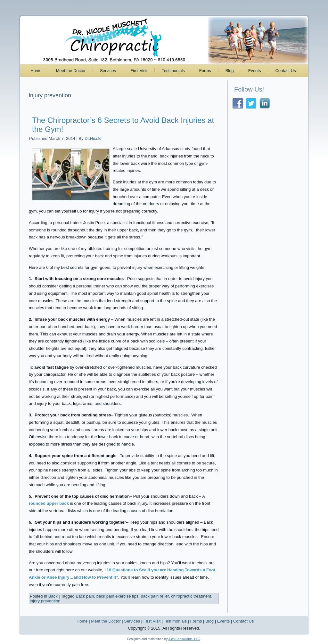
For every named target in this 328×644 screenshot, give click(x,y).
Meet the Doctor (71, 71)
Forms (205, 71)
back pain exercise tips (118, 596)
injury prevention (45, 601)
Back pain (85, 596)
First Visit (139, 71)
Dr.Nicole (93, 138)
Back (53, 596)
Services (108, 71)
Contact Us (285, 71)
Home (36, 71)
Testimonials (173, 71)
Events (255, 71)
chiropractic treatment (191, 596)
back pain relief (155, 596)
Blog (230, 71)
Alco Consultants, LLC (184, 639)
